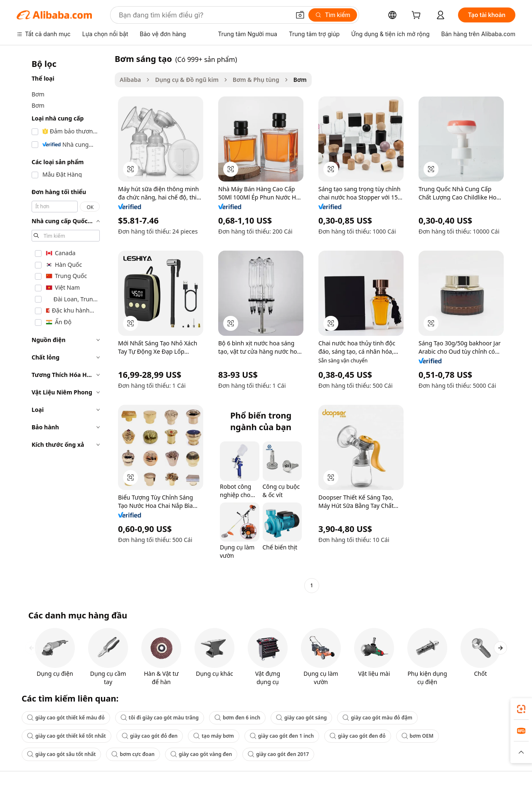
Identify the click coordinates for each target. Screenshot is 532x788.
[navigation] (63, 323)
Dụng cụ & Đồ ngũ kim (187, 80)
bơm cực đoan (133, 754)
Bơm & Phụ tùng (256, 80)
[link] (521, 709)
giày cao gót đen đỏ (358, 736)
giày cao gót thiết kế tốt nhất (66, 736)
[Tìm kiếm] (333, 15)
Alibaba (130, 80)
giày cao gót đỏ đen (150, 736)
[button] (300, 15)
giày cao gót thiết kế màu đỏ (66, 718)
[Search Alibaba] (204, 15)
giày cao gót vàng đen (201, 754)
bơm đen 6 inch (237, 718)
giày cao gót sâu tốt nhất (61, 754)
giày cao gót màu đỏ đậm (377, 718)
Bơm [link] (300, 80)
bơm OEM (417, 736)
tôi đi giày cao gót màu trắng (160, 718)
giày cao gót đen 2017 (278, 754)
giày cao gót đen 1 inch (282, 736)
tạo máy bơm (214, 736)
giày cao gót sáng (301, 718)
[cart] (418, 16)
